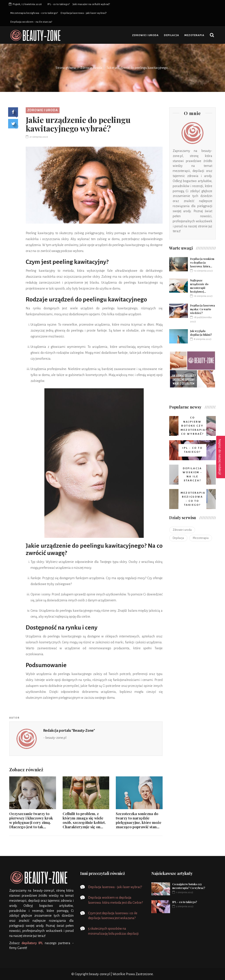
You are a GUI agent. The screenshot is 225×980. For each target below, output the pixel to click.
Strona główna (66, 68)
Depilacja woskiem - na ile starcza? (31, 22)
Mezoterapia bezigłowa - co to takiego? (34, 13)
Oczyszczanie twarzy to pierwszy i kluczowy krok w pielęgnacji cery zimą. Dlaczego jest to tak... (31, 820)
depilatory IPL (32, 943)
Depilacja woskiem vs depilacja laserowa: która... (202, 263)
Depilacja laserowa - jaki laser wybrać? (84, 13)
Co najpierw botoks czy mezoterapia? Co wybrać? (189, 886)
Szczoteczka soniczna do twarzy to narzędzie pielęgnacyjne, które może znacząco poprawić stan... (139, 820)
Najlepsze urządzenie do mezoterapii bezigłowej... (199, 286)
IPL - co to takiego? (59, 4)
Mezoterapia (194, 35)
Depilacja (171, 35)
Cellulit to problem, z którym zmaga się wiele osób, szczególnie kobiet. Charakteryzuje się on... (84, 820)
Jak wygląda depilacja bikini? (201, 333)
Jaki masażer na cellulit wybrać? (91, 4)
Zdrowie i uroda (145, 35)
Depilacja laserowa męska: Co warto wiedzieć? (202, 309)
